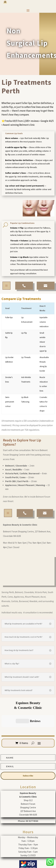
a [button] (6, 286)
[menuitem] (24, 286)
